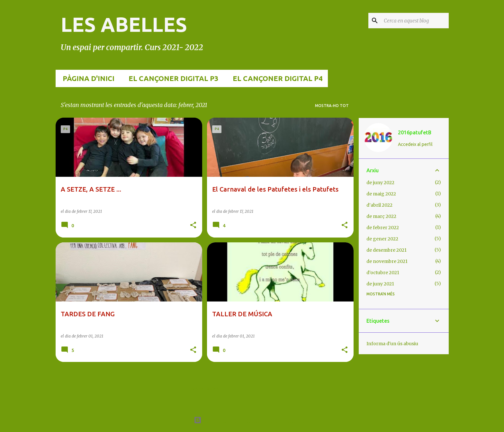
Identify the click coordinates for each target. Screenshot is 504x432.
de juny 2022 (380, 183)
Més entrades (205, 389)
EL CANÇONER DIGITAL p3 (172, 78)
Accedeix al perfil (415, 144)
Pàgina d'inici (87, 78)
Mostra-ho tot (332, 106)
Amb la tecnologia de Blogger (252, 420)
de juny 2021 (380, 284)
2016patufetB (415, 132)
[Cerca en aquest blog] (415, 21)
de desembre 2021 (387, 250)
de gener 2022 (382, 239)
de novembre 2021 (387, 261)
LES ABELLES (124, 24)
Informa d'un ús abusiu (392, 344)
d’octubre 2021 (383, 273)
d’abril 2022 (379, 205)
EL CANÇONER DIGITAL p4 (276, 78)
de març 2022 (381, 216)
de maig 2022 (381, 194)
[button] (193, 225)
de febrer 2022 (383, 228)
